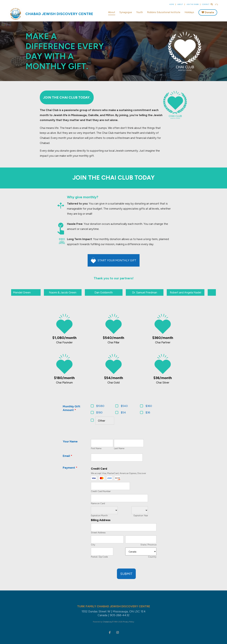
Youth (140, 12)
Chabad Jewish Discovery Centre (59, 14)
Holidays (189, 12)
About (180, 4)
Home (172, 4)
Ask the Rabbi (193, 4)
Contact (206, 4)
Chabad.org (107, 622)
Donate (209, 12)
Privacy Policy (128, 622)
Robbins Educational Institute (164, 12)
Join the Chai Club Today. (67, 97)
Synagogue (126, 12)
